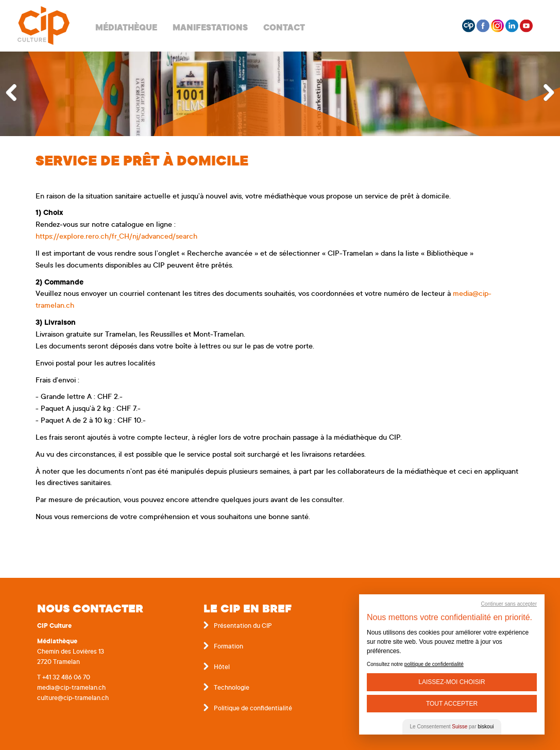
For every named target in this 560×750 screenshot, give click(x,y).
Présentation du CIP (243, 626)
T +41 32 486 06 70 (64, 678)
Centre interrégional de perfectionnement (44, 26)
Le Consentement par (452, 727)
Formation (228, 647)
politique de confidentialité (434, 664)
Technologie (232, 688)
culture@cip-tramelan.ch (73, 698)
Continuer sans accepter (509, 604)
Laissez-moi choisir (452, 682)
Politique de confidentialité (253, 709)
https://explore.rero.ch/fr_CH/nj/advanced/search (116, 237)
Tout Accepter (452, 704)
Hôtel (222, 668)
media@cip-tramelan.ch (71, 688)
